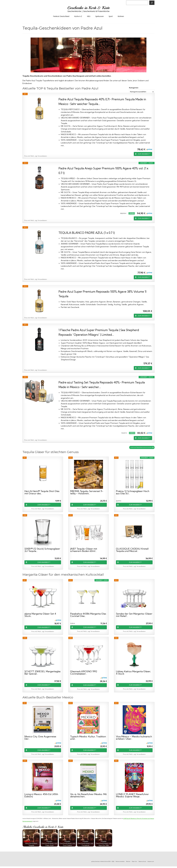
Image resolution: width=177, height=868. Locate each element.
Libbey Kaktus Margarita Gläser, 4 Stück (133, 673)
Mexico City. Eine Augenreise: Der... (40, 738)
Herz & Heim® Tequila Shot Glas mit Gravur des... (42, 492)
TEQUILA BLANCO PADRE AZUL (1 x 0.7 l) (87, 233)
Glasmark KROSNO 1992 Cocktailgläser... (84, 673)
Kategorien (134, 88)
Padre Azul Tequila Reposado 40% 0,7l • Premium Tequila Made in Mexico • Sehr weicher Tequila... (102, 102)
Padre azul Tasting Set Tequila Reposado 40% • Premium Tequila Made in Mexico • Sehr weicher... (102, 385)
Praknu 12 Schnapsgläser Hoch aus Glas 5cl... (133, 492)
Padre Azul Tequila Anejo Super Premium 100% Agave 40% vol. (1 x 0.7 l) (103, 171)
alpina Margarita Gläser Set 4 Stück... (40, 615)
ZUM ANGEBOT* (144, 154)
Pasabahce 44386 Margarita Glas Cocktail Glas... (88, 615)
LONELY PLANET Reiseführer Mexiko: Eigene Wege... (132, 795)
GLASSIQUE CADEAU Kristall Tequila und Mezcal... (132, 550)
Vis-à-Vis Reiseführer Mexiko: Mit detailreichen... (88, 795)
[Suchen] (152, 3)
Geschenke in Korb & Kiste (89, 8)
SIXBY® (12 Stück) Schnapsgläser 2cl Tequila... (42, 550)
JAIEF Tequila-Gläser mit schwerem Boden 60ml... (84, 550)
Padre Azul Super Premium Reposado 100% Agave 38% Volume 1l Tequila (102, 294)
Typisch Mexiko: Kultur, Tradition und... (88, 738)
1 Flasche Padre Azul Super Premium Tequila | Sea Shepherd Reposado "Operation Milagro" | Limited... (99, 332)
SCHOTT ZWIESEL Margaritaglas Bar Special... (42, 673)
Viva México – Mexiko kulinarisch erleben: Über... (134, 738)
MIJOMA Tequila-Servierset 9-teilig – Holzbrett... (87, 492)
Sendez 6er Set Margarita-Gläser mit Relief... (134, 615)
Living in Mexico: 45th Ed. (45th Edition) (41, 795)
